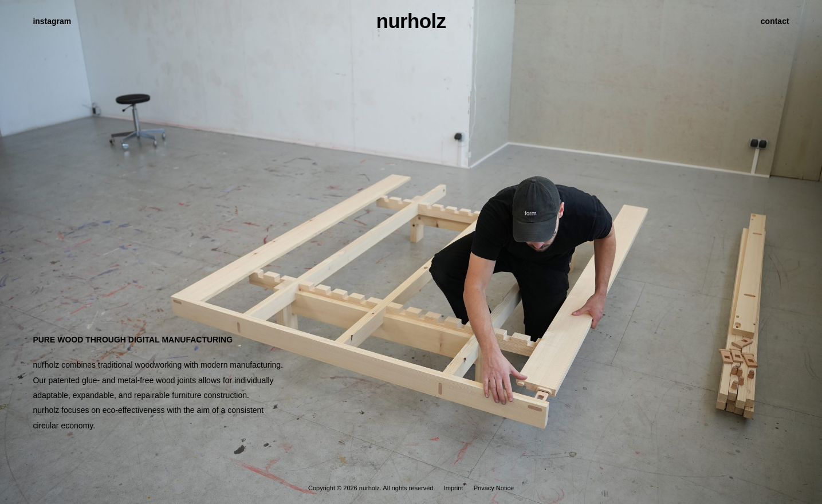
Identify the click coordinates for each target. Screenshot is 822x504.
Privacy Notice (494, 488)
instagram (52, 21)
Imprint (454, 488)
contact (775, 21)
